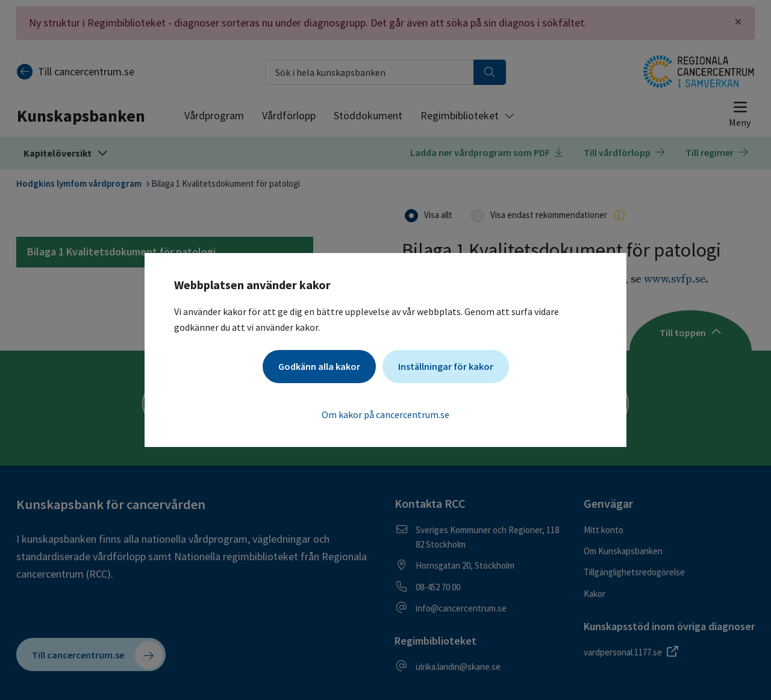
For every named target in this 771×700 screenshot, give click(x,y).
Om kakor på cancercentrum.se (385, 414)
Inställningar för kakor (446, 366)
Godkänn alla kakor (319, 366)
